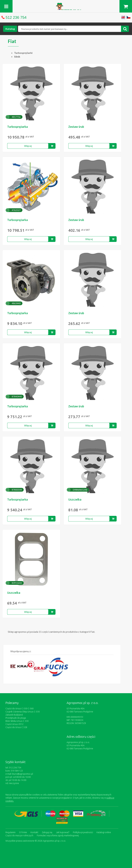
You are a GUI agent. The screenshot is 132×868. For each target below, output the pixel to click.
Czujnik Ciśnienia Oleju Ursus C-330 (23, 712)
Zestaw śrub (76, 127)
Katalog (10, 29)
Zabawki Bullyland (14, 715)
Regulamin (11, 832)
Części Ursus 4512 (14, 724)
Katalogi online (104, 832)
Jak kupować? (63, 832)
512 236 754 (16, 17)
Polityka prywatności (83, 832)
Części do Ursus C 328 (16, 727)
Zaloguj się (47, 832)
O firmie (23, 832)
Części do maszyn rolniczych (19, 835)
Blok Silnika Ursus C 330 (17, 721)
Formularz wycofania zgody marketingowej (58, 835)
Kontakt (34, 832)
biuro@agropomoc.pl (22, 774)
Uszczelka (75, 499)
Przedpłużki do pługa (16, 718)
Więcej (28, 146)
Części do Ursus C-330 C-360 (20, 709)
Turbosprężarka (17, 127)
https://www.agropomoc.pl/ (66, 5)
